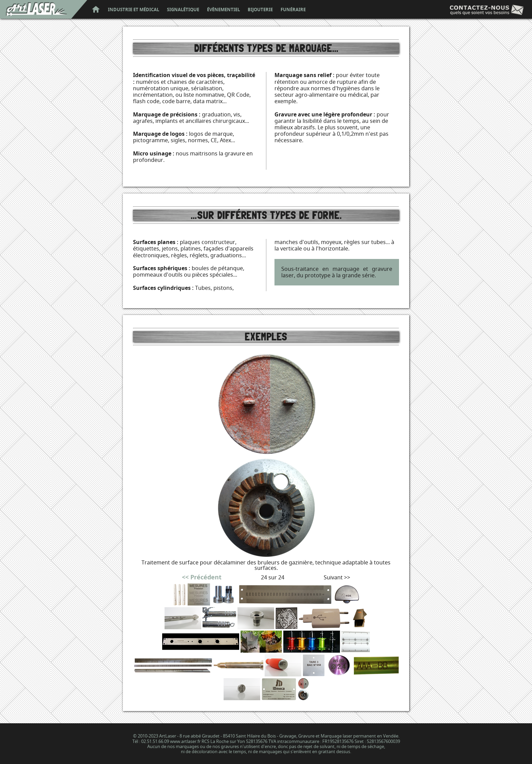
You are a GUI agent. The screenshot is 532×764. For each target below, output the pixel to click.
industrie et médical (134, 10)
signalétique (183, 10)
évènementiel (223, 10)
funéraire (293, 10)
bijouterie (260, 10)
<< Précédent (202, 577)
